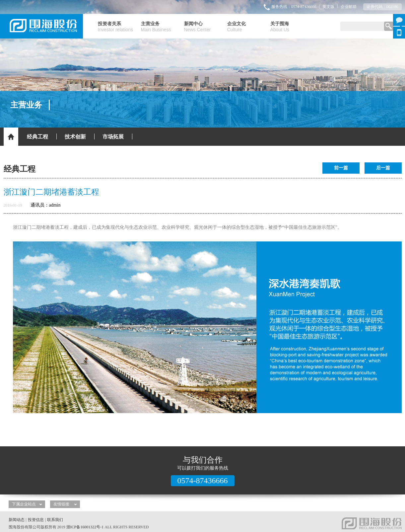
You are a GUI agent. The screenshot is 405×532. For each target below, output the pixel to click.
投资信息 (36, 520)
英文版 (328, 7)
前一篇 (341, 168)
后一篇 (383, 168)
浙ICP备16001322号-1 (85, 527)
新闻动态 (17, 520)
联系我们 (55, 520)
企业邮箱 (349, 7)
